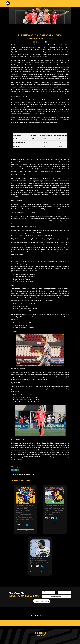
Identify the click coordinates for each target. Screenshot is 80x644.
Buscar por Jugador (56, 596)
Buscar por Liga (48, 592)
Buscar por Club (64, 592)
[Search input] (41, 601)
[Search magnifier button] (48, 601)
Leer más (25, 531)
